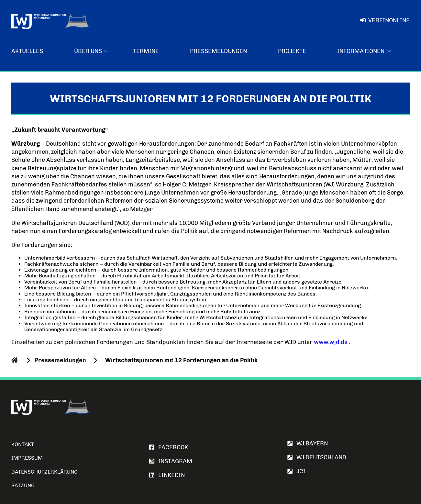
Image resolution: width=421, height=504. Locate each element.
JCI (296, 471)
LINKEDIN (167, 475)
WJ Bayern (308, 443)
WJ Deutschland (317, 457)
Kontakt (23, 444)
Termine (146, 51)
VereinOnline (385, 20)
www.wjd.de (331, 342)
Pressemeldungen (218, 51)
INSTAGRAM (171, 461)
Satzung (23, 485)
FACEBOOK (169, 447)
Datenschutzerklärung (44, 472)
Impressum (27, 458)
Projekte (292, 51)
